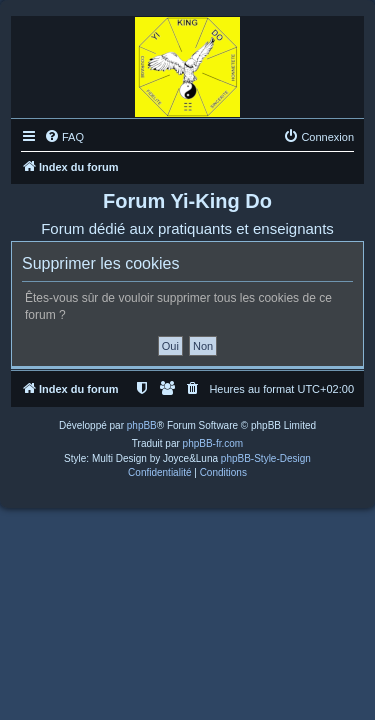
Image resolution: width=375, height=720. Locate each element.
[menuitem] (64, 137)
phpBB (142, 425)
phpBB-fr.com (213, 443)
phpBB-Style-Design (266, 458)
